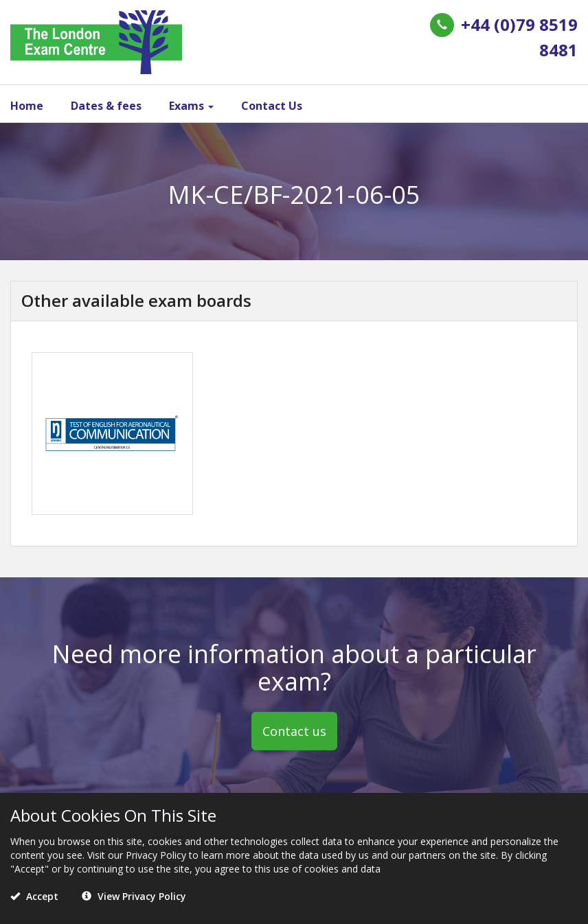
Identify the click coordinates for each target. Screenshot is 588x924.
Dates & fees (106, 106)
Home (27, 106)
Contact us (294, 731)
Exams (191, 106)
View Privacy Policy (134, 896)
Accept (34, 896)
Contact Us (272, 106)
